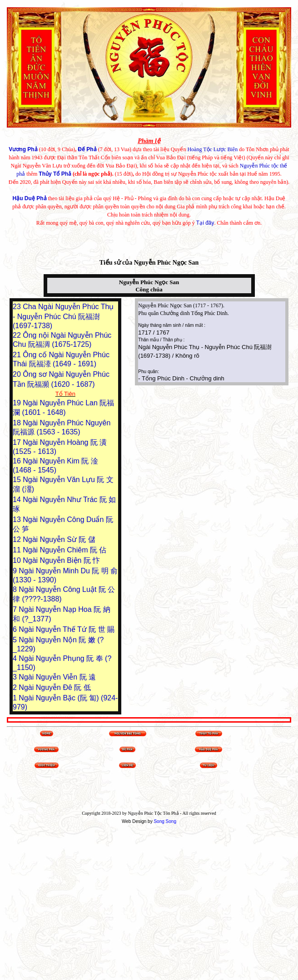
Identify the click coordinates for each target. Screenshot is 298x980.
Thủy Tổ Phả (55, 174)
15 (18, 480)
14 (18, 500)
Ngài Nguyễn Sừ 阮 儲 (59, 539)
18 (18, 423)
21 (18, 355)
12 (18, 539)
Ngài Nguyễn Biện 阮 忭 (61, 560)
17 (18, 442)
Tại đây (205, 223)
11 (18, 550)
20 (18, 374)
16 (18, 461)
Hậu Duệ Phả (30, 198)
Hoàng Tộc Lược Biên (212, 149)
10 (18, 560)
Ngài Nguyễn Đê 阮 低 (55, 687)
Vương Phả (23, 149)
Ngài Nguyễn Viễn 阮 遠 (57, 677)
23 (18, 307)
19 (18, 403)
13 (18, 520)
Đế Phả (87, 149)
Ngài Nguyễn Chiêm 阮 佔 (65, 550)
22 (18, 335)
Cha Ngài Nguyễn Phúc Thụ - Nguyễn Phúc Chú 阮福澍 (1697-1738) (63, 316)
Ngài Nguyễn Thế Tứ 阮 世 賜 (67, 629)
